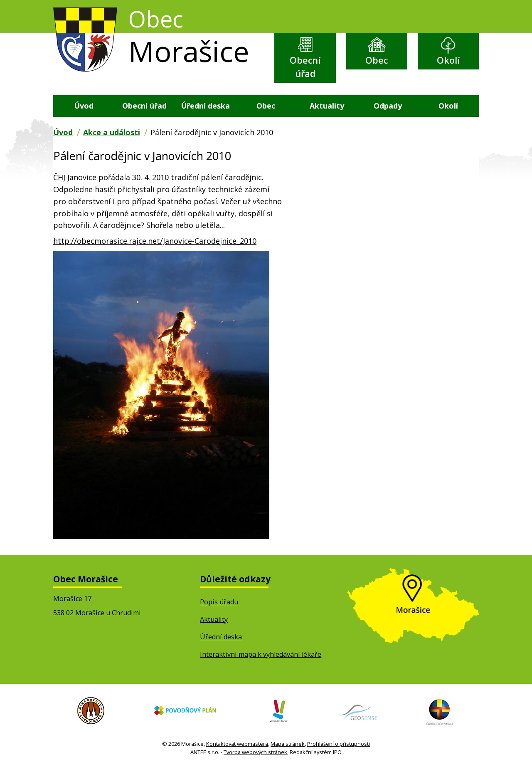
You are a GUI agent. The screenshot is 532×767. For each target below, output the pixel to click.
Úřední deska (205, 106)
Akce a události (112, 132)
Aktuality (327, 106)
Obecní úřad (305, 67)
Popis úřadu (219, 602)
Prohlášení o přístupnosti (339, 744)
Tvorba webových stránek (255, 752)
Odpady (388, 106)
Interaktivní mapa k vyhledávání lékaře (261, 654)
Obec (377, 60)
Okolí (448, 60)
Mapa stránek (288, 744)
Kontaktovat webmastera (237, 744)
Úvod (84, 106)
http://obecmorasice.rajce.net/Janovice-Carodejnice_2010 (155, 241)
